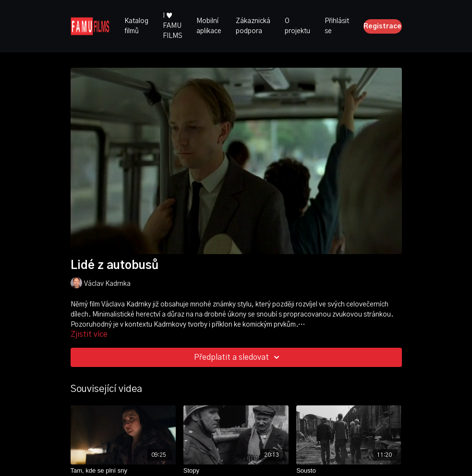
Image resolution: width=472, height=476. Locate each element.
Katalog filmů (136, 26)
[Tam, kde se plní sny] (123, 471)
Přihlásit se (337, 26)
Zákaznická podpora (253, 26)
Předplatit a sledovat (238, 357)
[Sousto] (349, 471)
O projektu (297, 26)
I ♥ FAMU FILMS (172, 26)
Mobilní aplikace (209, 26)
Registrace (382, 26)
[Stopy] (236, 471)
